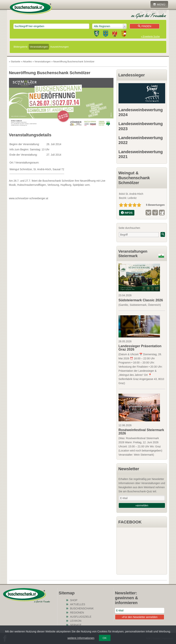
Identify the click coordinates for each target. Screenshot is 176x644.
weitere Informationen (81, 638)
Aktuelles (78, 604)
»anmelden (142, 505)
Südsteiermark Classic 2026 (141, 300)
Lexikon (76, 621)
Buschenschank (82, 608)
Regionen (77, 613)
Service (76, 625)
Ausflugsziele (81, 617)
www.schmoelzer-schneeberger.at (29, 198)
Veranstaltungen (39, 47)
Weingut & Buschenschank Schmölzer (134, 178)
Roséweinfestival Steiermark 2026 (141, 432)
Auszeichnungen (59, 47)
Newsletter (129, 469)
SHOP (74, 600)
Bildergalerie (21, 47)
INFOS (127, 213)
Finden (145, 26)
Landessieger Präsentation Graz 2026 (140, 348)
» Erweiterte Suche (150, 37)
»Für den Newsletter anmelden (140, 617)
